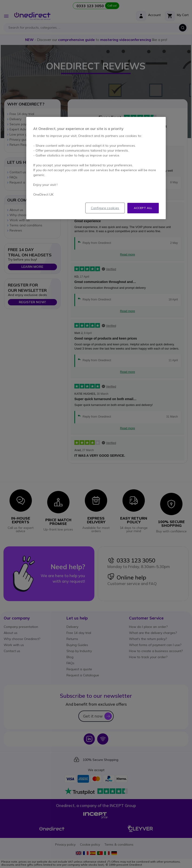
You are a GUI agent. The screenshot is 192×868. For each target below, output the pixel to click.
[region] (96, 168)
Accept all (143, 208)
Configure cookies (105, 208)
